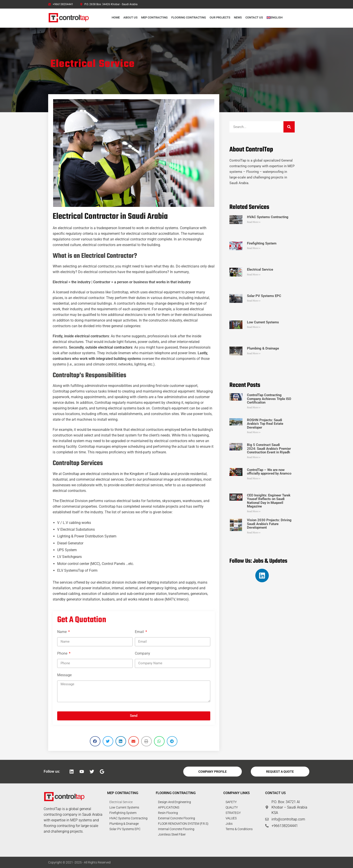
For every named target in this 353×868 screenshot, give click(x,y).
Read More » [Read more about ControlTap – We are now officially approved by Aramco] (254, 479)
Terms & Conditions (239, 829)
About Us (130, 17)
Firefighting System (262, 243)
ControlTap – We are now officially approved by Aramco (269, 472)
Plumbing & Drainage (263, 348)
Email (140, 632)
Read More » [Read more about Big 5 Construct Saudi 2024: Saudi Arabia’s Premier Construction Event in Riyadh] (254, 457)
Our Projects (220, 17)
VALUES (231, 818)
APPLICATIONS (169, 807)
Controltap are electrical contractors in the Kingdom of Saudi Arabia (116, 474)
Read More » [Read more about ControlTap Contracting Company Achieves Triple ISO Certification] (254, 408)
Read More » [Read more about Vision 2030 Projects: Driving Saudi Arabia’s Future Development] (254, 533)
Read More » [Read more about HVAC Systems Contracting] (254, 222)
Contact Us (254, 17)
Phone (63, 653)
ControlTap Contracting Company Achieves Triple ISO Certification (269, 399)
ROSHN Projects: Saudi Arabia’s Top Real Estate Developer (265, 424)
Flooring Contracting (189, 17)
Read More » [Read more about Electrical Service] (254, 275)
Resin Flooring (168, 813)
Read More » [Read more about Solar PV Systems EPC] (254, 301)
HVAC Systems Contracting (268, 217)
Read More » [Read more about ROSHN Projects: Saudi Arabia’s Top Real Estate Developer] (254, 432)
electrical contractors (115, 347)
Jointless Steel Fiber (172, 834)
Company (143, 653)
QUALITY (232, 807)
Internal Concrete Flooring (176, 829)
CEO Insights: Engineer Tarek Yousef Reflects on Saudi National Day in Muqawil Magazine (269, 501)
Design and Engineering (174, 802)
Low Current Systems (263, 322)
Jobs (229, 824)
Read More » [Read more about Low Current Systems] (254, 327)
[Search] (289, 127)
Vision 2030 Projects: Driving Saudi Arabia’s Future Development (269, 524)
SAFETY (231, 802)
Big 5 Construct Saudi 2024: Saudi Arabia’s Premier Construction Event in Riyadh (269, 449)
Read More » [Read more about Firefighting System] (254, 248)
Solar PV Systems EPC (264, 296)
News (238, 17)
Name (62, 632)
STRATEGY (233, 813)
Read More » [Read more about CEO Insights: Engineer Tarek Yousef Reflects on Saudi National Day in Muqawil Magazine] (254, 511)
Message (64, 675)
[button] (95, 741)
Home (116, 17)
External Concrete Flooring (176, 818)
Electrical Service (260, 270)
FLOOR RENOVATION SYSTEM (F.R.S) (183, 824)
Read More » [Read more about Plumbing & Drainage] (254, 353)
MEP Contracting (154, 17)
